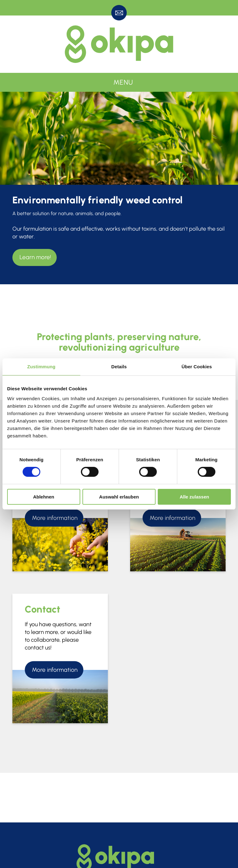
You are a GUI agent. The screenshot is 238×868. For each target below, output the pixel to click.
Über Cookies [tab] (197, 367)
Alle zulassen (194, 497)
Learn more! (35, 257)
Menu (123, 82)
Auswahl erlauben (119, 497)
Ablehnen (44, 497)
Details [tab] (119, 367)
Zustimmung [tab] (41, 367)
